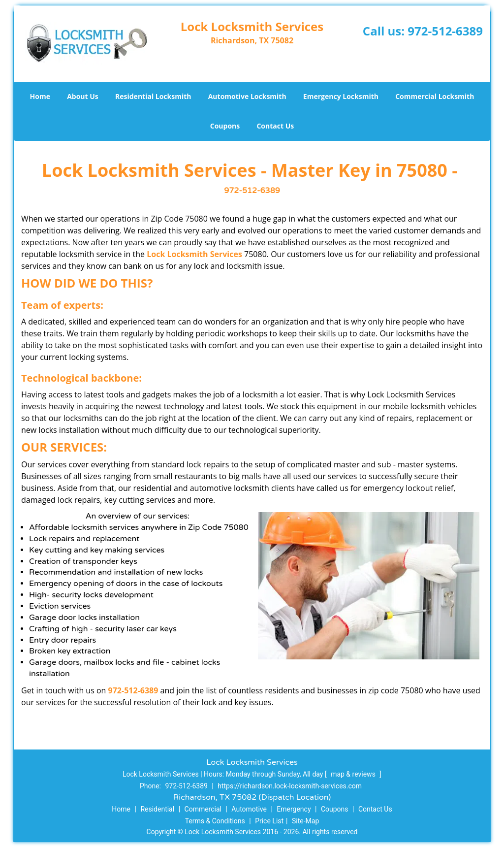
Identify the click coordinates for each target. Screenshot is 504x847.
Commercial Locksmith (435, 96)
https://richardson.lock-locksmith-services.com (290, 786)
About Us (83, 96)
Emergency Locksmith (341, 96)
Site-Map (305, 821)
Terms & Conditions (215, 821)
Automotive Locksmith (247, 96)
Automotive (249, 809)
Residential (157, 809)
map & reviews (354, 774)
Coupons (225, 126)
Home (40, 96)
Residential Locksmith (153, 96)
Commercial (203, 809)
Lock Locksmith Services (194, 254)
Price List (269, 821)
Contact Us (275, 126)
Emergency (294, 809)
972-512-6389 (445, 31)
